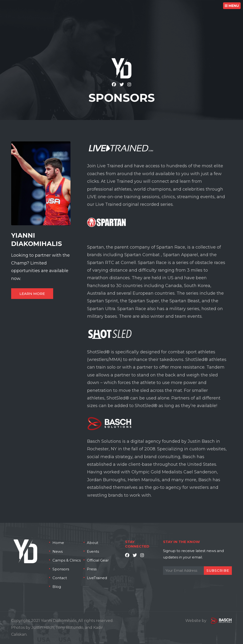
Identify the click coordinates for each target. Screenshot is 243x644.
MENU (232, 6)
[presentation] (199, 586)
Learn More (32, 294)
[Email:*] (197, 571)
